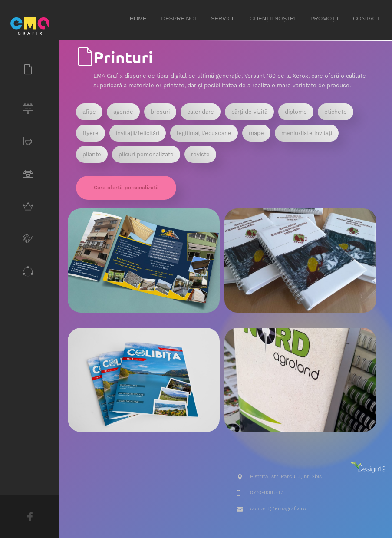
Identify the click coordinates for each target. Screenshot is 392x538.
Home (138, 18)
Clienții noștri (273, 18)
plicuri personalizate (146, 154)
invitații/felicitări (138, 133)
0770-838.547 (267, 492)
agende (123, 112)
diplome (296, 112)
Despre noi (179, 18)
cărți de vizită (249, 112)
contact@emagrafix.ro (278, 508)
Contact (366, 18)
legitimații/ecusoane (204, 133)
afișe (89, 112)
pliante (92, 154)
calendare (201, 112)
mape (256, 133)
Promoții (324, 18)
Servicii (223, 18)
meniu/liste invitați (307, 133)
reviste (200, 154)
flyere (91, 133)
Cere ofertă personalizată (126, 188)
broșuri (160, 112)
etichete (336, 112)
